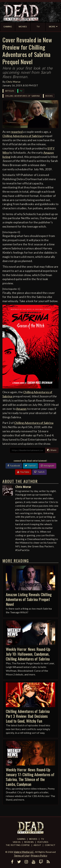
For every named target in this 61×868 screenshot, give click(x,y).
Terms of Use (21, 855)
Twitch (39, 472)
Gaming (21, 839)
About (37, 845)
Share (52, 450)
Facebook (14, 466)
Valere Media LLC (24, 852)
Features (43, 842)
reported (17, 132)
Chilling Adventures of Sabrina (22, 96)
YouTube (23, 472)
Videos (17, 842)
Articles (10, 91)
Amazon (21, 409)
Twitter (30, 466)
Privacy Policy (39, 855)
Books (49, 96)
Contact (50, 845)
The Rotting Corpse (18, 845)
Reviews (29, 842)
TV (21, 91)
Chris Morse (13, 82)
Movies (33, 839)
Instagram (47, 466)
